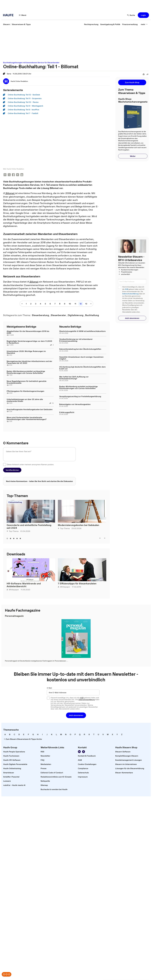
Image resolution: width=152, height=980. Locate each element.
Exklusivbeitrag (15, 502)
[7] (55, 304)
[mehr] (144, 24)
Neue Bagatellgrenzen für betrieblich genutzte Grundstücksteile (27, 382)
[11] (75, 304)
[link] (7, 24)
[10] (70, 304)
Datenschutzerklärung (130, 294)
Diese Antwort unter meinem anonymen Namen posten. (30, 465)
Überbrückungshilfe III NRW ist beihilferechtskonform (82, 331)
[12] (81, 304)
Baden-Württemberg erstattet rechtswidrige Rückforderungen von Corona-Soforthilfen (26, 372)
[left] (100, 538)
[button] (143, 15)
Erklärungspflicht (67, 413)
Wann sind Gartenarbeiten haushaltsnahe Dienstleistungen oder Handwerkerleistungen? (27, 419)
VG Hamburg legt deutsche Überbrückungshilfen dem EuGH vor (82, 368)
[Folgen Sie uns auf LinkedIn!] (79, 752)
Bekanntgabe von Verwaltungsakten (75, 405)
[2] (31, 304)
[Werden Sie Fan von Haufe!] (84, 752)
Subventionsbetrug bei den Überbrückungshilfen (80, 349)
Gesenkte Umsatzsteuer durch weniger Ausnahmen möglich (81, 358)
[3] (36, 304)
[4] (40, 304)
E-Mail (49, 688)
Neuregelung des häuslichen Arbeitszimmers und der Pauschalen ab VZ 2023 (29, 362)
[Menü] (23, 15)
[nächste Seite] (91, 304)
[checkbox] (5, 465)
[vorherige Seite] (22, 304)
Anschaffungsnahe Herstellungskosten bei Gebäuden (30, 410)
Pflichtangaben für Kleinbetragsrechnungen (25, 391)
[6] (50, 304)
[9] (65, 304)
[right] (105, 538)
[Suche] (131, 15)
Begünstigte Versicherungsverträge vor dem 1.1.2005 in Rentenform (29, 342)
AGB (127, 289)
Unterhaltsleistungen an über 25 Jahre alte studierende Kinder (25, 400)
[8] (60, 304)
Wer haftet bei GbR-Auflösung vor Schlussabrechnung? (74, 378)
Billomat (9, 193)
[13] (86, 304)
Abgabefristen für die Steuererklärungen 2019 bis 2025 (28, 332)
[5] (45, 304)
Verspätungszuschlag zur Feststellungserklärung (80, 397)
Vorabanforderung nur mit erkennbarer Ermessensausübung (76, 340)
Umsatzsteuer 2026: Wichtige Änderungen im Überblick (26, 352)
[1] (26, 304)
